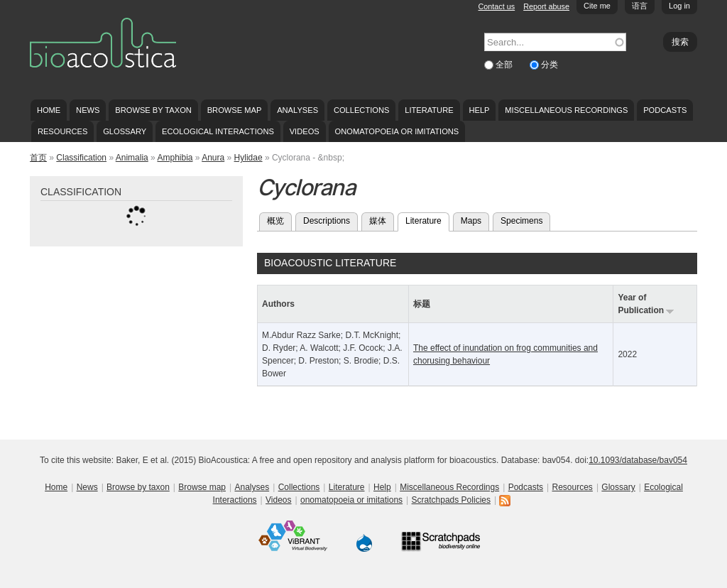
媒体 (378, 221)
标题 (422, 304)
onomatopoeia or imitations (397, 131)
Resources (62, 131)
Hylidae (248, 158)
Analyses (297, 110)
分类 (550, 65)
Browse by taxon (153, 110)
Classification (81, 158)
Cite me (597, 6)
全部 (505, 65)
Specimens (521, 221)
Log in (679, 6)
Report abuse (546, 6)
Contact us (497, 6)
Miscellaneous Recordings (566, 110)
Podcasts (665, 110)
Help (479, 110)
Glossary (125, 131)
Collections (362, 110)
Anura (213, 158)
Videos (305, 131)
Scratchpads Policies (451, 500)
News (88, 110)
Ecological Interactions (218, 131)
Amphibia (175, 158)
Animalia (132, 158)
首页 (38, 158)
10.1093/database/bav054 (638, 460)
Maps (471, 221)
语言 (640, 6)
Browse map (235, 110)
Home (49, 110)
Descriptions (327, 221)
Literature (429, 110)
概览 (275, 221)
